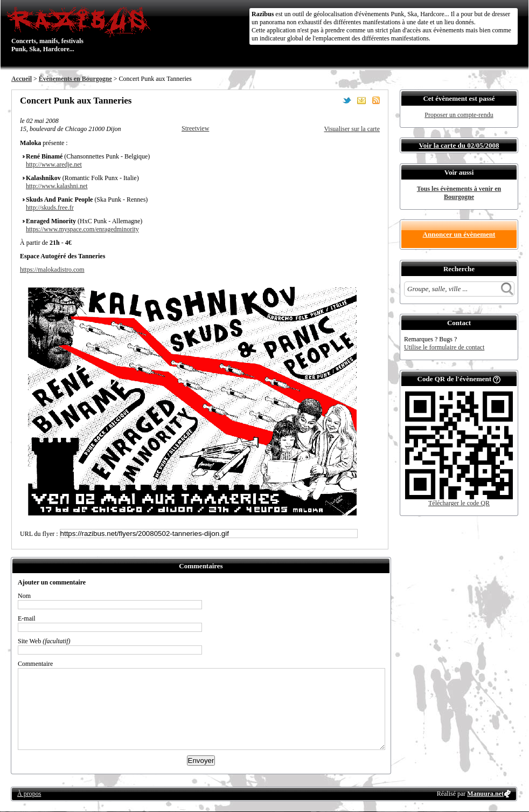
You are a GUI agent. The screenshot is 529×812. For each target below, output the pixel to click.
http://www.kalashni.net (57, 186)
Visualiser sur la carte (352, 129)
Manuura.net (485, 794)
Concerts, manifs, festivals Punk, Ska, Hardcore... (81, 29)
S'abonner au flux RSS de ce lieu (376, 100)
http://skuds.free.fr (50, 208)
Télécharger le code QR (459, 503)
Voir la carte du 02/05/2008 (459, 145)
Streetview (195, 128)
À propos (29, 794)
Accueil (22, 79)
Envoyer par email (361, 100)
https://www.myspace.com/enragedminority (82, 229)
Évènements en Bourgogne (75, 79)
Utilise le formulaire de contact (444, 347)
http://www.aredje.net (54, 164)
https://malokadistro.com (52, 270)
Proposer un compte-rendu (459, 115)
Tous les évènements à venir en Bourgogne (459, 193)
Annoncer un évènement (459, 234)
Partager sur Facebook (332, 100)
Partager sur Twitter (347, 100)
